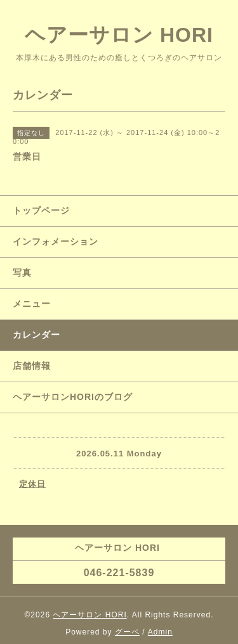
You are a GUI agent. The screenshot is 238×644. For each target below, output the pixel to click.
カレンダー (36, 335)
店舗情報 (32, 366)
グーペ (127, 632)
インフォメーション (56, 241)
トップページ (41, 210)
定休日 (32, 484)
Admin (160, 632)
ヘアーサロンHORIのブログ (73, 397)
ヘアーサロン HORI (119, 35)
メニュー (32, 304)
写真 (22, 273)
